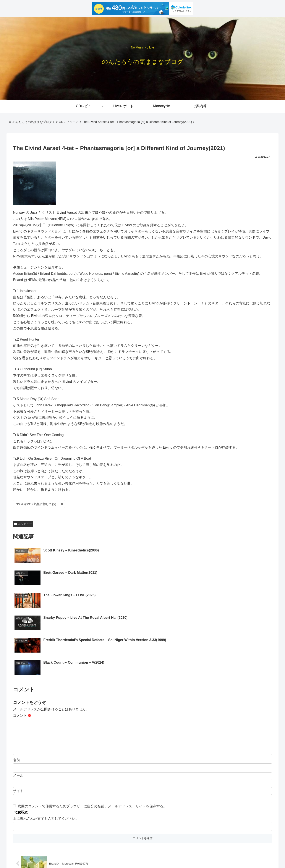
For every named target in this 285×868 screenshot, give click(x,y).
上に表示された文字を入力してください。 (46, 758)
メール (18, 715)
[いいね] (37, 504)
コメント (22, 648)
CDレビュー (23, 524)
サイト (18, 730)
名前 (16, 700)
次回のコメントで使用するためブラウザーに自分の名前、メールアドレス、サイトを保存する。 (92, 746)
